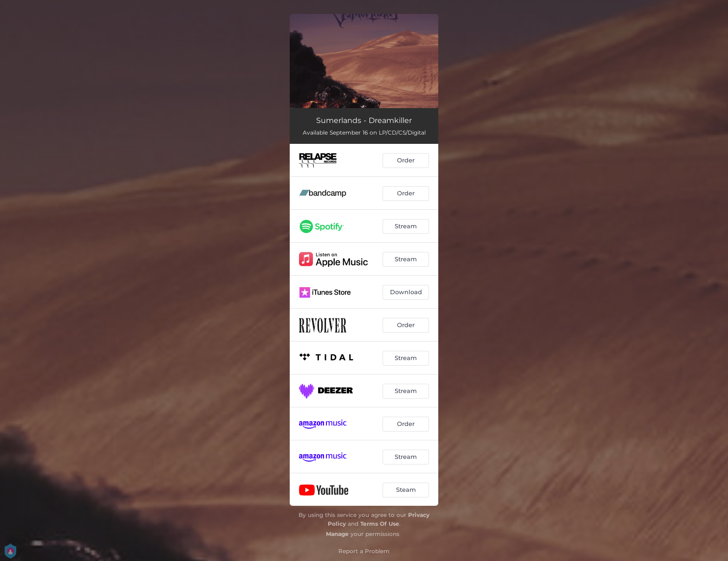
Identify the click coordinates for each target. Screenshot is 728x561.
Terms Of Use (380, 524)
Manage (337, 534)
